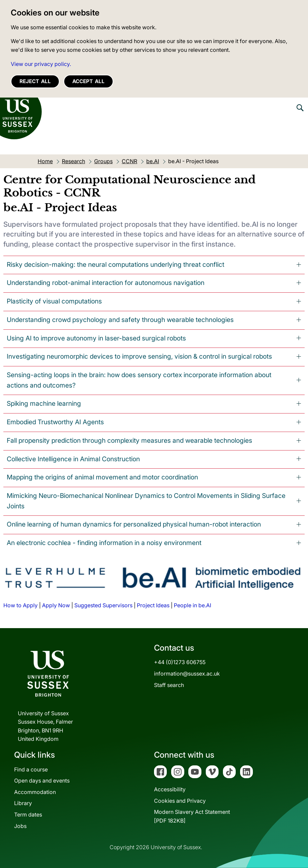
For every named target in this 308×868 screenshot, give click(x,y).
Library (23, 803)
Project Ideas (153, 605)
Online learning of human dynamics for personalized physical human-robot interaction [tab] (134, 524)
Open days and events (42, 781)
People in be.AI (192, 605)
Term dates (28, 815)
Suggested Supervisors (103, 605)
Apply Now (56, 605)
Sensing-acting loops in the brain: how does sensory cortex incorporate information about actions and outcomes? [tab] (139, 380)
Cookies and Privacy (180, 801)
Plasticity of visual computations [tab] (54, 301)
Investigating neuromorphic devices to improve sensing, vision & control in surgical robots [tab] (139, 356)
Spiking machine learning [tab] (44, 403)
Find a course (31, 769)
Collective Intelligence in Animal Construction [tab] (73, 459)
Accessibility (170, 789)
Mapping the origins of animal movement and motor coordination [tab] (102, 477)
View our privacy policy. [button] (41, 64)
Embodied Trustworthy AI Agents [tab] (55, 422)
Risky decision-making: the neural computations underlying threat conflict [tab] (115, 264)
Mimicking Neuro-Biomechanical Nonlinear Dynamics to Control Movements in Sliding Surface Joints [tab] (146, 501)
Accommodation (35, 792)
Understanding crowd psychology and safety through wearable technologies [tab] (120, 320)
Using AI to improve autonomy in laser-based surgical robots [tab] (96, 338)
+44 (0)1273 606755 (180, 662)
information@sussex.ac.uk (187, 674)
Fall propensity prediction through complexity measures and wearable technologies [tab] (129, 440)
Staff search (169, 685)
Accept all (88, 81)
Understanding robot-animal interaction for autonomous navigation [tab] (106, 283)
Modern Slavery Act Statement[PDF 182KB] (192, 816)
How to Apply (21, 605)
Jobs (20, 826)
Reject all (35, 81)
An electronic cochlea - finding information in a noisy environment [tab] (104, 543)
